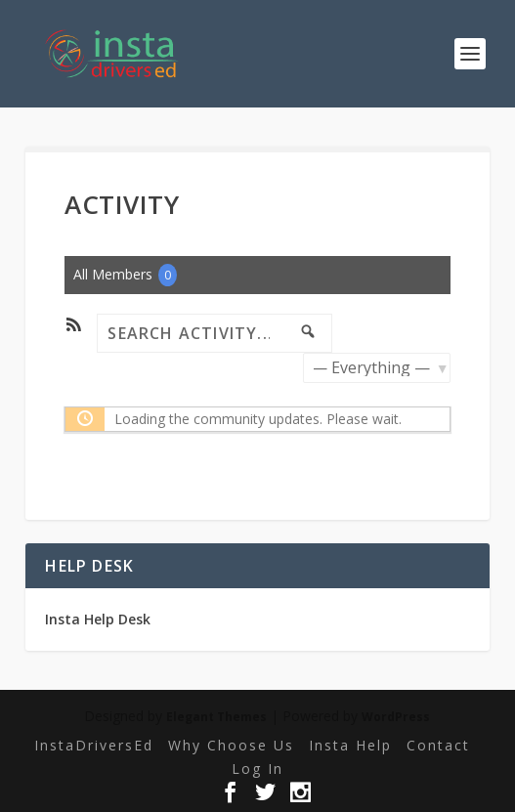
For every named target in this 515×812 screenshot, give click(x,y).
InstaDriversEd (94, 745)
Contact (438, 745)
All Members (125, 275)
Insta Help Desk (98, 619)
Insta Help (350, 745)
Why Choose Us (231, 745)
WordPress (396, 717)
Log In (257, 769)
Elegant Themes (216, 717)
